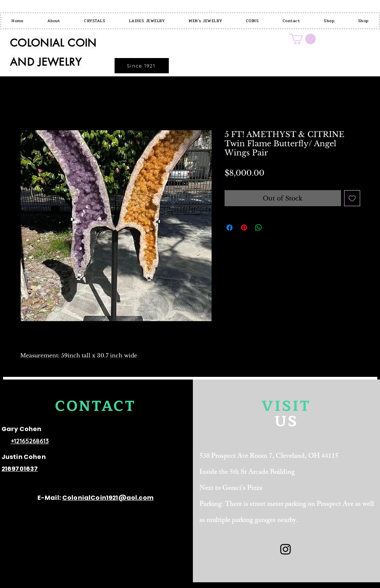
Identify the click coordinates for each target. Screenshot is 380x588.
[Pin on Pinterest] (244, 228)
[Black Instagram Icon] (285, 549)
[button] (303, 39)
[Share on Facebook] (230, 228)
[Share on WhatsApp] (259, 228)
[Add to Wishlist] (352, 198)
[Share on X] (273, 228)
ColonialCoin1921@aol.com (108, 498)
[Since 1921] (142, 66)
